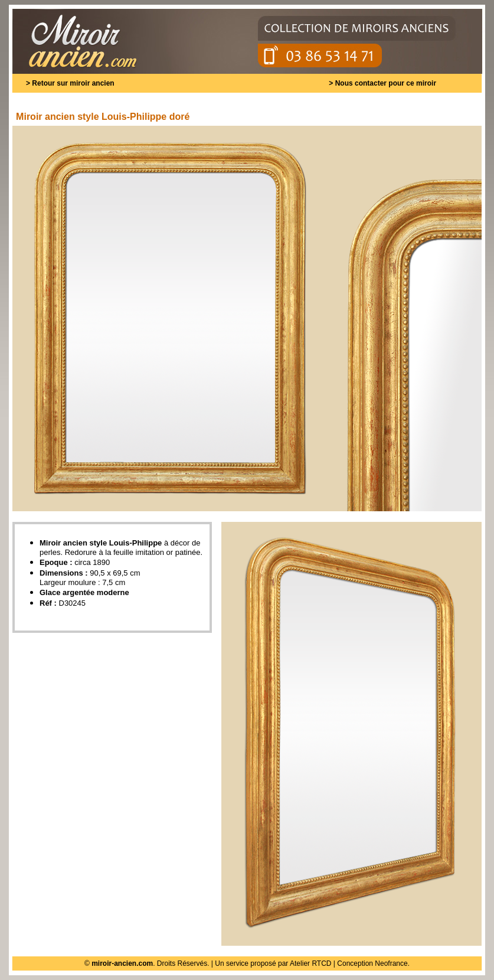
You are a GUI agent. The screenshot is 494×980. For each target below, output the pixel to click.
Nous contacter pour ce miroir (386, 83)
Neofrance (391, 963)
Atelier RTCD (310, 963)
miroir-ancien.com (122, 963)
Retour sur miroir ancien (73, 83)
